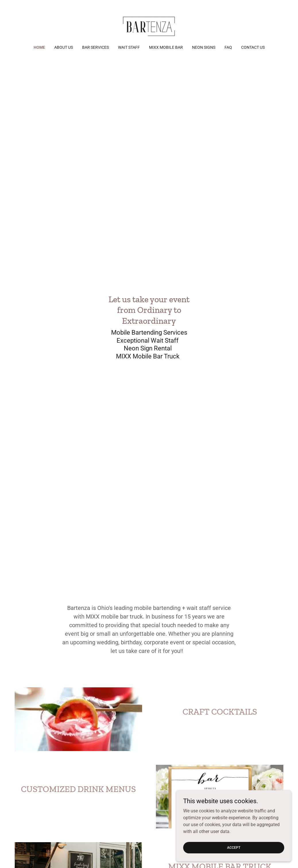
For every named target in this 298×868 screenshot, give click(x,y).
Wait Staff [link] (129, 47)
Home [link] (39, 47)
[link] (149, 26)
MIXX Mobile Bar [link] (166, 47)
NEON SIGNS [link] (204, 47)
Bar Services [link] (95, 47)
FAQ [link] (228, 47)
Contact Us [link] (253, 47)
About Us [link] (64, 47)
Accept (234, 847)
